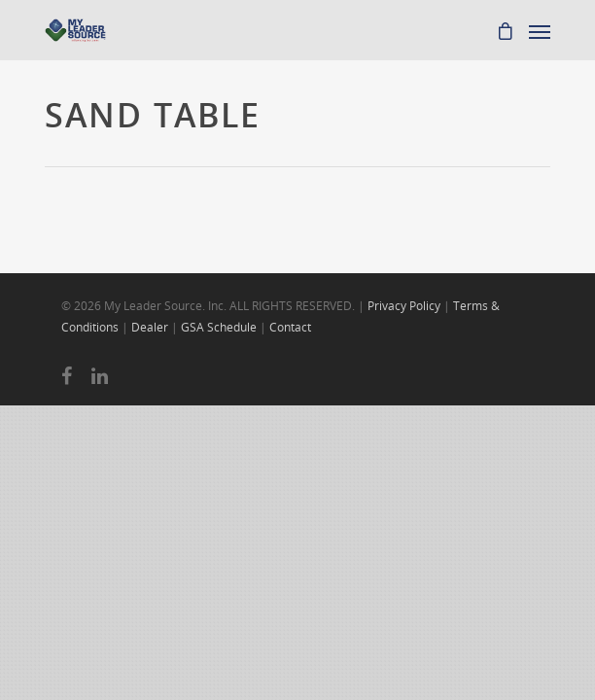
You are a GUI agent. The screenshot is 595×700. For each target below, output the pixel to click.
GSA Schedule (219, 327)
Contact (290, 327)
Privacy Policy (404, 306)
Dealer (150, 327)
